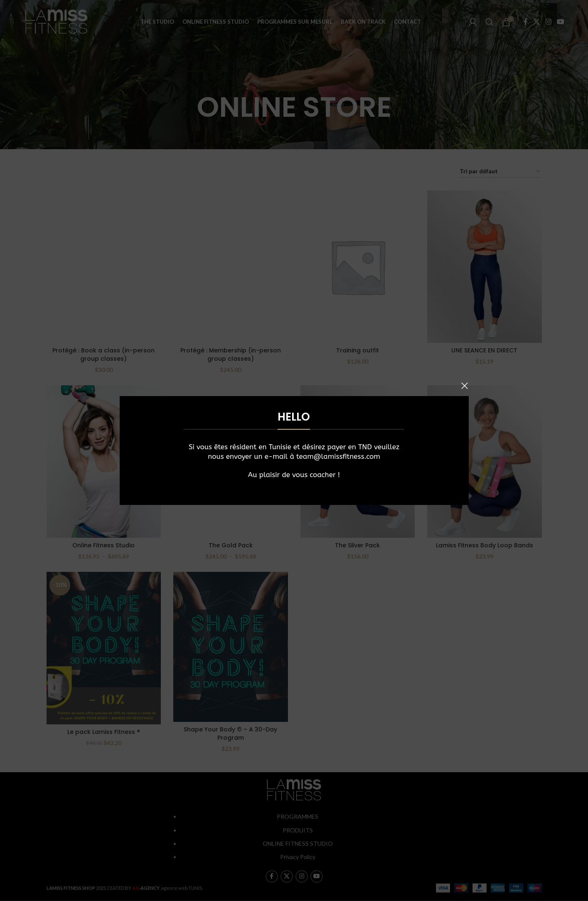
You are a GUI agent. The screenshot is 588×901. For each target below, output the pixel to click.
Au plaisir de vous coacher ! (294, 475)
